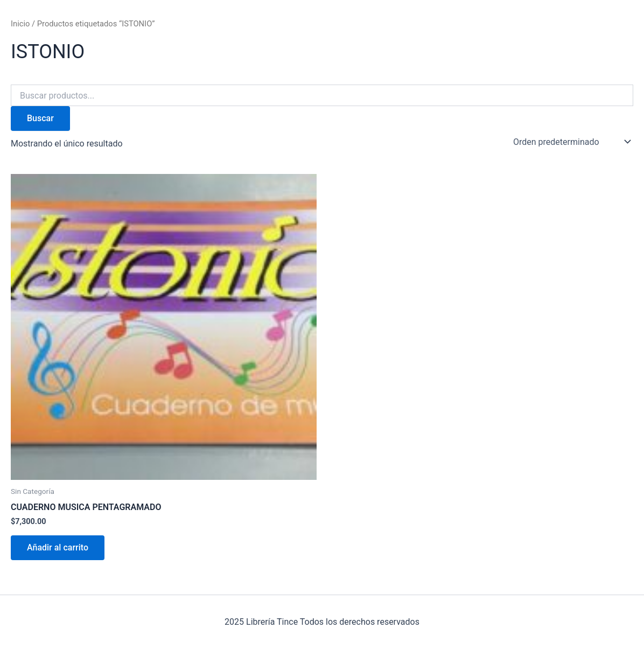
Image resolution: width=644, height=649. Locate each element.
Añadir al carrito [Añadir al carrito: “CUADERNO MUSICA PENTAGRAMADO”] (58, 547)
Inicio (20, 24)
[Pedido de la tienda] (571, 142)
